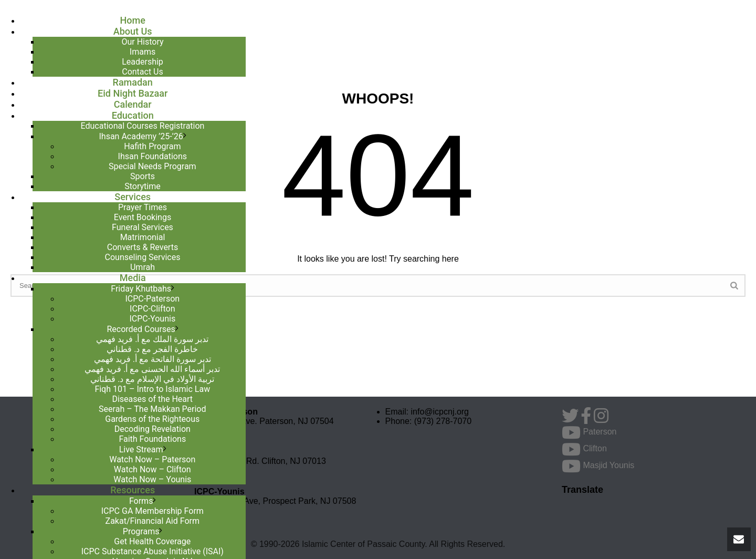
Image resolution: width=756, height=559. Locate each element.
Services (133, 197)
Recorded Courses (141, 329)
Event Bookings (143, 217)
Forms (141, 501)
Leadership (143, 62)
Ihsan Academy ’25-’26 (141, 136)
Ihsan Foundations (153, 156)
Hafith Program (152, 146)
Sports (143, 176)
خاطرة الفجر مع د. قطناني (152, 349)
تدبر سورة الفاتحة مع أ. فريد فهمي (153, 359)
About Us (133, 31)
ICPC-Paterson (152, 299)
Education (133, 115)
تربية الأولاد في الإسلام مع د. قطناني (152, 379)
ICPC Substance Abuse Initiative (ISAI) (153, 551)
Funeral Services (143, 227)
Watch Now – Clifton (153, 469)
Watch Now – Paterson (152, 459)
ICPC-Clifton (153, 309)
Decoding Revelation (153, 429)
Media (133, 278)
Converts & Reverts (143, 247)
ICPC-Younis (152, 319)
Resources (133, 490)
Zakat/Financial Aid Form (153, 521)
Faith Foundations (152, 439)
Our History (142, 42)
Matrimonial (143, 237)
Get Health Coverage (152, 541)
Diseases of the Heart (152, 399)
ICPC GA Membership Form (153, 511)
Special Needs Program (153, 166)
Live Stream (141, 449)
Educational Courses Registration (143, 126)
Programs (141, 531)
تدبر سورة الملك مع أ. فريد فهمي (152, 339)
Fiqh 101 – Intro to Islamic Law (152, 389)
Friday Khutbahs (141, 289)
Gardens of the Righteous (152, 419)
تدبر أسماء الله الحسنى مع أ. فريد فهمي (152, 369)
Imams (143, 52)
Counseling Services (143, 257)
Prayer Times (143, 207)
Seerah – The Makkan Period (152, 409)
